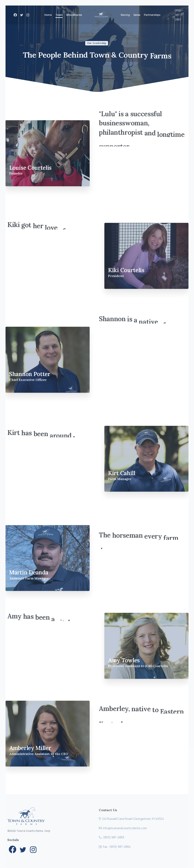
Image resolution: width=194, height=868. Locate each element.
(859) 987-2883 (178, 15)
